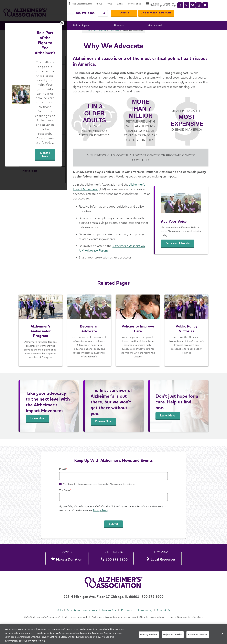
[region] (113, 634)
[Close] (222, 634)
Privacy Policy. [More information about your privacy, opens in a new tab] (37, 641)
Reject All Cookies (173, 635)
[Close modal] (182, 285)
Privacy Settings (149, 635)
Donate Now (146, 349)
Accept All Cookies (198, 635)
